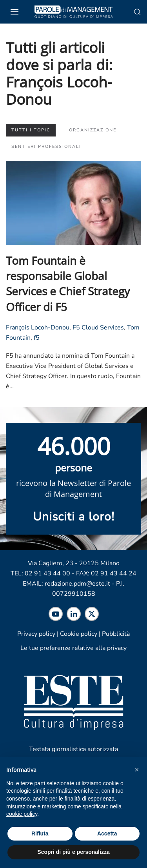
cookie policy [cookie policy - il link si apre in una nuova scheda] (22, 814)
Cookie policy (79, 634)
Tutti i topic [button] (31, 130)
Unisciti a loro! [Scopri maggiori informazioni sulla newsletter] (74, 517)
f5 (37, 338)
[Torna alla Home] (74, 12)
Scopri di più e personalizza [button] (73, 852)
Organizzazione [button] (93, 130)
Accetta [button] (107, 833)
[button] (137, 770)
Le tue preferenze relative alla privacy (73, 648)
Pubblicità (116, 634)
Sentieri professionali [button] (46, 146)
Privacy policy (36, 634)
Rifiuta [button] (40, 833)
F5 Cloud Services (98, 328)
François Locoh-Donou (38, 328)
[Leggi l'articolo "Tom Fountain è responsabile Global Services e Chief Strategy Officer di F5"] (73, 202)
